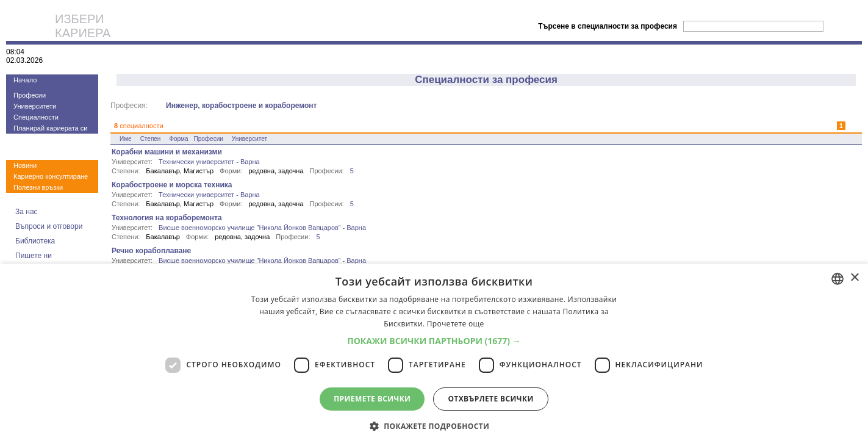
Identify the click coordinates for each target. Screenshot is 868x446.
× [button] (854, 278)
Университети (35, 106)
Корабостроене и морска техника (172, 185)
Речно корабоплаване (151, 251)
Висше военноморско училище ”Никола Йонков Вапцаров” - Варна (262, 228)
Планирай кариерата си (50, 128)
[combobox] (838, 279)
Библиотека (35, 241)
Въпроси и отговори (49, 226)
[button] (434, 341)
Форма (178, 139)
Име (126, 139)
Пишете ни (34, 256)
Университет (249, 139)
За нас (27, 212)
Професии (30, 95)
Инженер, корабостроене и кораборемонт (241, 106)
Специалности (36, 117)
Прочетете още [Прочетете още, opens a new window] (456, 324)
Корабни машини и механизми (167, 152)
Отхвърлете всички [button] (490, 399)
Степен (151, 139)
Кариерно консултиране (51, 176)
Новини (25, 165)
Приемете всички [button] (372, 399)
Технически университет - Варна (209, 162)
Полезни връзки (38, 187)
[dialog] (434, 355)
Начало (25, 80)
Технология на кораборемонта (167, 218)
